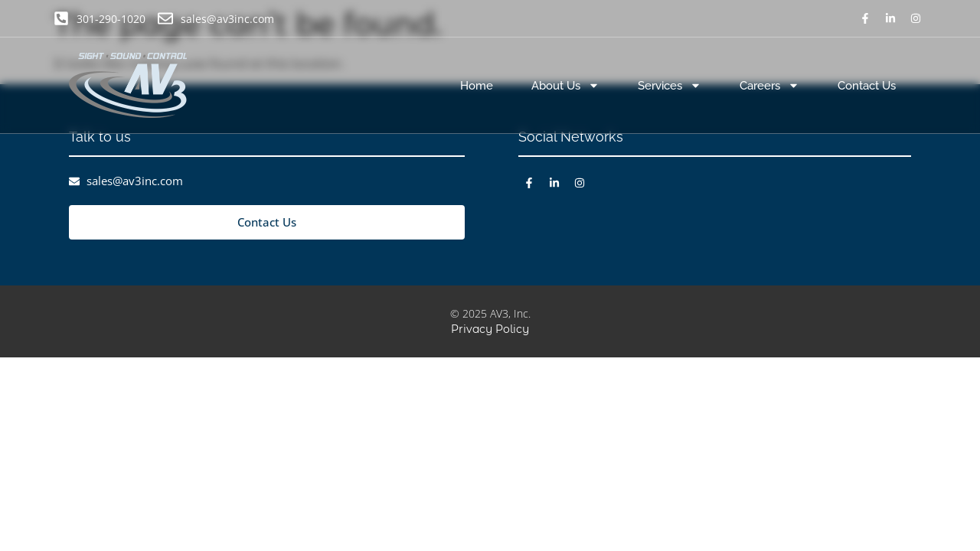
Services (670, 85)
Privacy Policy (490, 329)
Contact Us (867, 86)
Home (477, 86)
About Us (565, 85)
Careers (769, 85)
